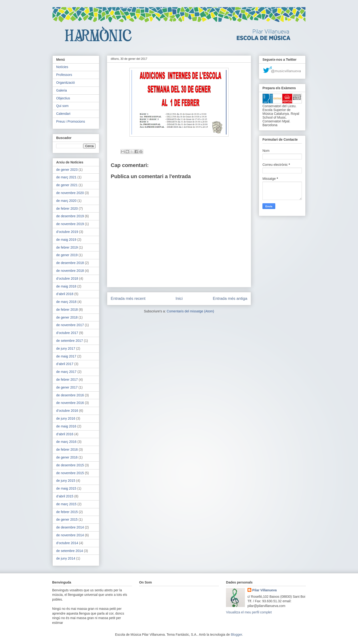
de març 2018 (66, 302)
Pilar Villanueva (264, 590)
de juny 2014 (66, 558)
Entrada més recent (128, 299)
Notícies (62, 67)
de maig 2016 (66, 426)
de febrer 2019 (67, 247)
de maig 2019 (66, 240)
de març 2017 (66, 372)
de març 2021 (66, 177)
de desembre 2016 (70, 395)
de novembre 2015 (70, 473)
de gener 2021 (67, 185)
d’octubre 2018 (67, 278)
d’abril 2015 (65, 496)
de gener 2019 (67, 255)
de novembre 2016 (70, 403)
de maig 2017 (66, 356)
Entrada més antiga (230, 299)
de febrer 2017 (67, 380)
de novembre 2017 (70, 325)
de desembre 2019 (70, 216)
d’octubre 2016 (67, 411)
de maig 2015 (66, 488)
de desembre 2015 (70, 465)
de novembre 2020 (70, 193)
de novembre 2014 (70, 535)
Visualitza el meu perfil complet (249, 612)
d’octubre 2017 (67, 333)
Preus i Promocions (71, 121)
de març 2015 (66, 504)
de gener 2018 (67, 317)
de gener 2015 (67, 519)
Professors (64, 75)
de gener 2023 (67, 170)
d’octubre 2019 (67, 232)
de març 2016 (66, 442)
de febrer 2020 (67, 208)
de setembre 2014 (70, 551)
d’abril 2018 (65, 294)
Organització (66, 83)
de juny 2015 (66, 481)
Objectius (63, 98)
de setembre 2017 (70, 341)
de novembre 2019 (70, 224)
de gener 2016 (67, 457)
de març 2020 (66, 201)
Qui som (62, 106)
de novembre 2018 (70, 271)
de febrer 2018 (67, 310)
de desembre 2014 (70, 527)
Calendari (63, 114)
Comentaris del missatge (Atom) (190, 311)
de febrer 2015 (67, 512)
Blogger (236, 635)
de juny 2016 (66, 418)
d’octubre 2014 (67, 543)
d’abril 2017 (65, 364)
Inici (179, 299)
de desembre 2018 (70, 263)
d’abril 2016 (65, 434)
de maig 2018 (66, 286)
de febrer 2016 (67, 449)
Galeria (62, 90)
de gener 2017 (67, 387)
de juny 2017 (66, 348)
